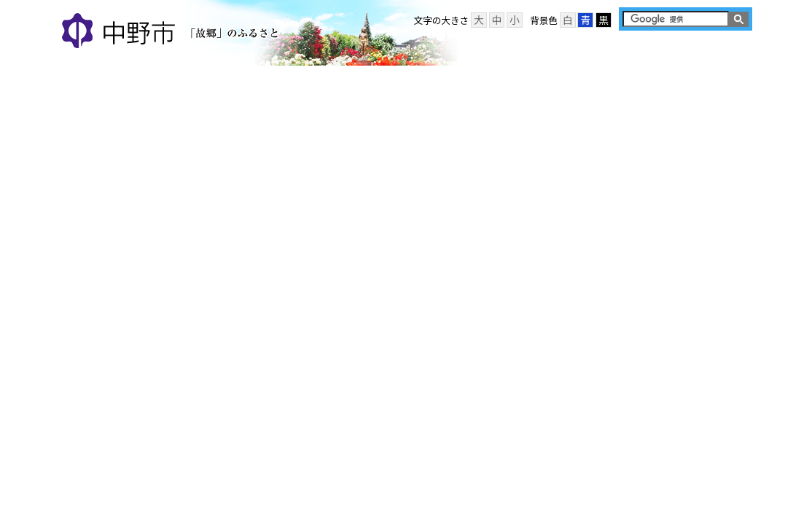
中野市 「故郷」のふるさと (172, 32)
